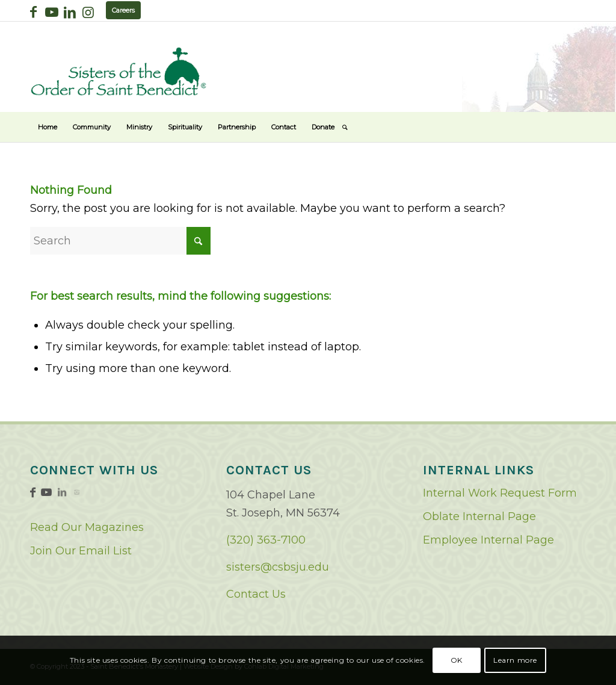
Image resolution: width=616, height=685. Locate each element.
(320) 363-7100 (266, 540)
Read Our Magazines (87, 527)
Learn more (515, 660)
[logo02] (119, 71)
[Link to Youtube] (51, 12)
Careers (123, 10)
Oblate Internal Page (479, 516)
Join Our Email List (81, 551)
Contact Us (256, 594)
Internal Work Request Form (500, 493)
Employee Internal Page (488, 540)
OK (457, 660)
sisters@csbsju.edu (278, 567)
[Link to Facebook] (33, 12)
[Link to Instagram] (88, 12)
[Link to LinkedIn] (69, 12)
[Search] (345, 127)
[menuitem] (48, 127)
